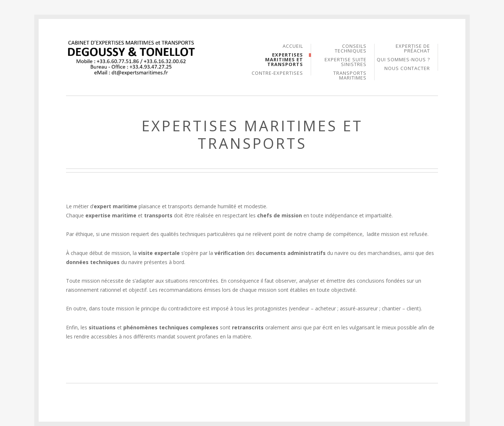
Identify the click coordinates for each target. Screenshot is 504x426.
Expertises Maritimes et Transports (284, 60)
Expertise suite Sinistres (346, 62)
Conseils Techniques (351, 49)
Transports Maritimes (350, 75)
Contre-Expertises (277, 73)
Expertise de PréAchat (413, 49)
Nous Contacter (407, 68)
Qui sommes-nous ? (403, 60)
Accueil (293, 47)
